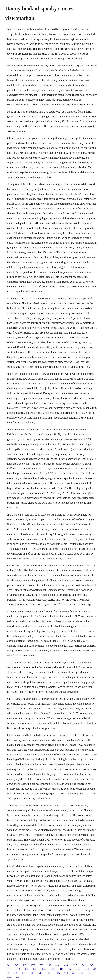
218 (25, 965)
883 (61, 969)
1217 (74, 965)
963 (17, 965)
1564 (77, 969)
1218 (49, 973)
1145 (18, 969)
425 (57, 965)
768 (41, 965)
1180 (53, 969)
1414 (9, 969)
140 (27, 969)
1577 (44, 969)
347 (32, 973)
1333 (33, 965)
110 (82, 973)
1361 (83, 965)
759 (16, 973)
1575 (35, 969)
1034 (24, 973)
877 (18, 977)
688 (40, 973)
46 (8, 973)
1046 (65, 965)
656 (90, 973)
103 (49, 965)
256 (95, 969)
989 (9, 965)
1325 (58, 973)
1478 (86, 969)
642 (92, 965)
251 (74, 973)
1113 (9, 977)
